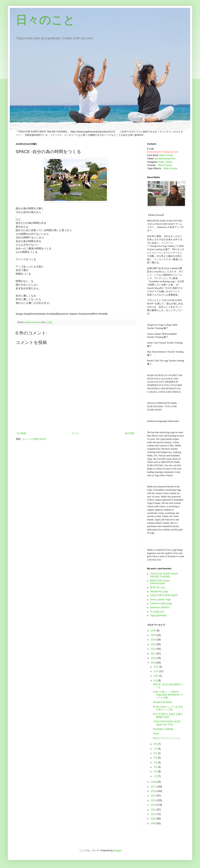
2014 (154, 800)
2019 (154, 663)
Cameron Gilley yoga (161, 603)
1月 (156, 776)
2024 (154, 640)
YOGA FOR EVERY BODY (164, 595)
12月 (156, 667)
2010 (154, 819)
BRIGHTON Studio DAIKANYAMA (160, 582)
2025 (154, 635)
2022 (154, 649)
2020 (154, 658)
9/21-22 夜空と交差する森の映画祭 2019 (168, 716)
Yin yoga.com (157, 612)
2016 (154, 791)
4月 (156, 762)
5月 (156, 758)
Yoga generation (159, 615)
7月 (156, 749)
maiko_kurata (165, 162)
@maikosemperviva (165, 159)
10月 (156, 676)
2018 (154, 782)
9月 (156, 681)
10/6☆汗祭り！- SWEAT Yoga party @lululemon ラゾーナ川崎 (168, 695)
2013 (154, 805)
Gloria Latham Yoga (160, 600)
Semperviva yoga (159, 592)
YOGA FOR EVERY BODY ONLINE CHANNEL (164, 575)
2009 (154, 823)
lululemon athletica (160, 607)
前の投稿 (130, 433)
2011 (154, 814)
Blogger (118, 851)
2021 (154, 654)
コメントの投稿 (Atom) (34, 439)
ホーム (75, 433)
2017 (154, 787)
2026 (154, 631)
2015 (154, 796)
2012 (154, 810)
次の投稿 (21, 433)
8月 (156, 744)
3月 (156, 767)
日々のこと (45, 20)
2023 (154, 644)
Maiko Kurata (166, 155)
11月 (156, 671)
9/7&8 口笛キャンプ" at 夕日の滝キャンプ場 (168, 708)
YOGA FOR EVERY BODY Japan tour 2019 (167, 723)
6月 (156, 753)
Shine (156, 734)
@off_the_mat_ (158, 587)
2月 (156, 772)
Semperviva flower (163, 702)
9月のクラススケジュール (167, 738)
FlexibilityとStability (163, 729)
